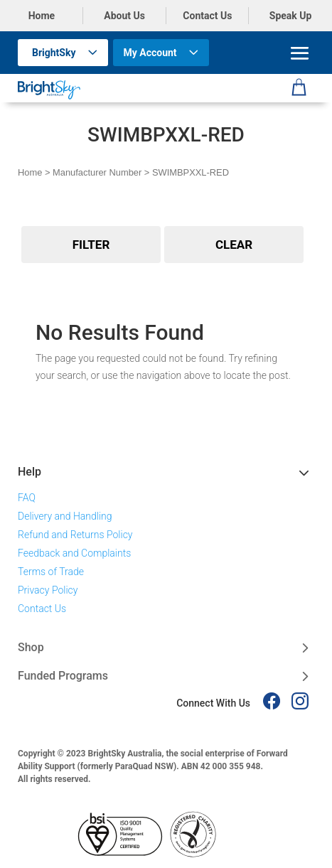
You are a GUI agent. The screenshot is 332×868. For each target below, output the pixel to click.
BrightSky (54, 53)
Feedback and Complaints (74, 553)
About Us (124, 16)
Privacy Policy (48, 590)
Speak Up (291, 16)
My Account (150, 53)
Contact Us (207, 16)
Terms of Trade (51, 572)
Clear (234, 245)
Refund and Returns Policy (75, 535)
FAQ (27, 498)
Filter (91, 245)
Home (42, 16)
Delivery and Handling (65, 516)
